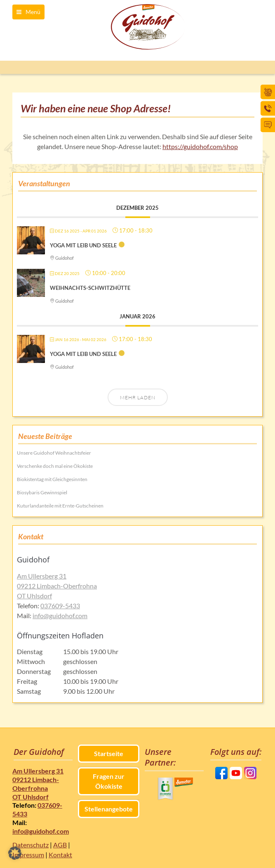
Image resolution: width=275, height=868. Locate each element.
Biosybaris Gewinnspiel (42, 492)
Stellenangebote (109, 809)
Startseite (109, 753)
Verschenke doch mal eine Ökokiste (55, 466)
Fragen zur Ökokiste (109, 781)
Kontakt (60, 855)
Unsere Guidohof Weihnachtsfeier (54, 453)
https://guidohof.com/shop (200, 146)
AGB (60, 845)
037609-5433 (60, 606)
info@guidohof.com (60, 615)
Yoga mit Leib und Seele (83, 245)
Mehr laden (138, 397)
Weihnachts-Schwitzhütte (90, 288)
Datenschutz (31, 845)
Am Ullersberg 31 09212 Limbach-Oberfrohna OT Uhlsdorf (57, 586)
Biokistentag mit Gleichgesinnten (52, 479)
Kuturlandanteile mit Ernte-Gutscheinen (60, 506)
